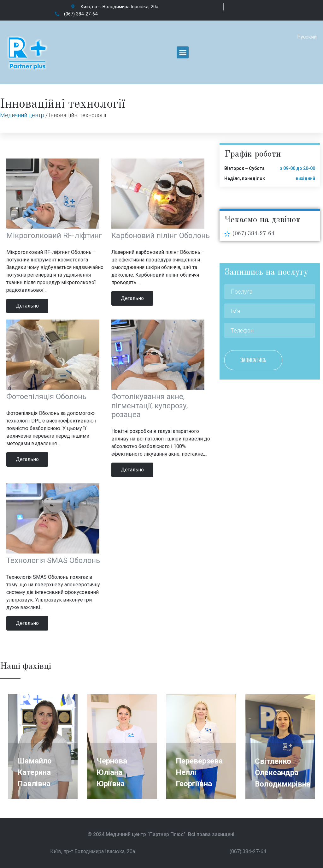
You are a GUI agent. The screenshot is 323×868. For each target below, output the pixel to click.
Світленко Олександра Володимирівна (283, 773)
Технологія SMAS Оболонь (53, 560)
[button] (183, 52)
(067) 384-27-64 (253, 234)
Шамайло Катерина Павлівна (35, 772)
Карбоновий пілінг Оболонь (161, 236)
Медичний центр (22, 115)
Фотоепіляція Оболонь (46, 397)
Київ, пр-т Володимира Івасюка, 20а (93, 851)
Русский (307, 37)
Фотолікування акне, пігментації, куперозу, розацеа (150, 406)
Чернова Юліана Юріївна (112, 772)
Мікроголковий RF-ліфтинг (54, 236)
